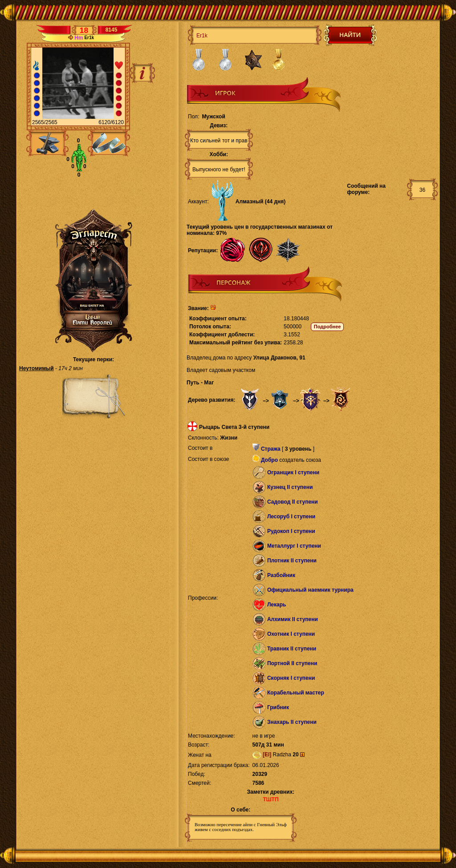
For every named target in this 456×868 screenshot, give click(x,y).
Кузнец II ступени (290, 487)
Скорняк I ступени (291, 678)
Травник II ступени (292, 649)
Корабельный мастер (296, 693)
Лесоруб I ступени (291, 517)
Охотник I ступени (291, 634)
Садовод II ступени (293, 502)
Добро (269, 460)
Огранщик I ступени (293, 472)
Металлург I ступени (294, 546)
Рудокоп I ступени (291, 531)
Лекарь (277, 605)
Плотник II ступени (292, 561)
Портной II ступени (292, 663)
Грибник (278, 707)
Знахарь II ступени (292, 722)
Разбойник (281, 575)
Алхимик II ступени (293, 619)
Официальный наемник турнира (310, 590)
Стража (271, 449)
